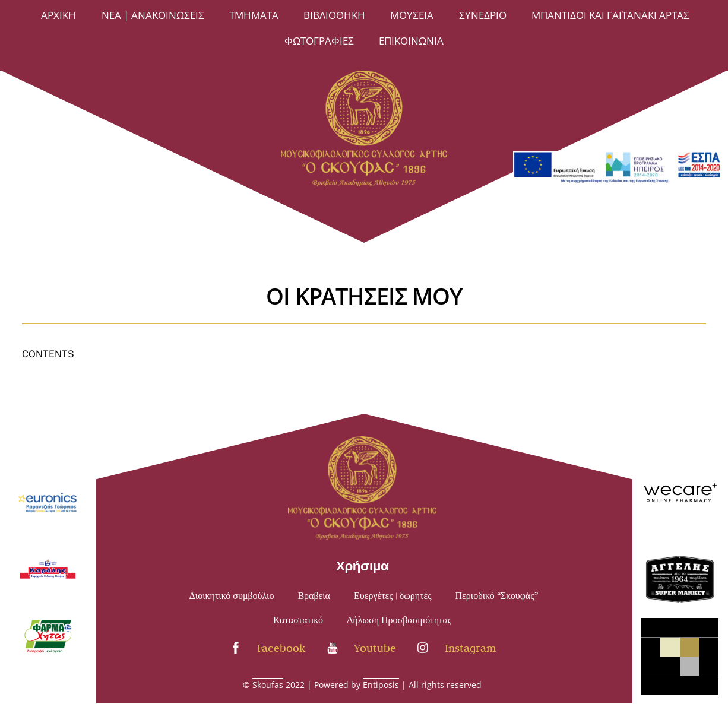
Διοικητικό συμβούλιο (232, 596)
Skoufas (268, 685)
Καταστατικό (298, 620)
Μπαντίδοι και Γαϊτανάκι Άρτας (610, 15)
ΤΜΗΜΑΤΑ (254, 15)
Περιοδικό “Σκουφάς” (497, 596)
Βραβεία (314, 596)
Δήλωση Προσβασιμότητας (399, 620)
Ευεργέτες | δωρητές (393, 596)
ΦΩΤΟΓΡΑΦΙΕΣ (319, 41)
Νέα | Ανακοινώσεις (153, 15)
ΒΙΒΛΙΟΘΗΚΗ (334, 15)
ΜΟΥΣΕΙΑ (412, 15)
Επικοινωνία (411, 41)
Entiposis (381, 685)
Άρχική (58, 15)
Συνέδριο (483, 15)
